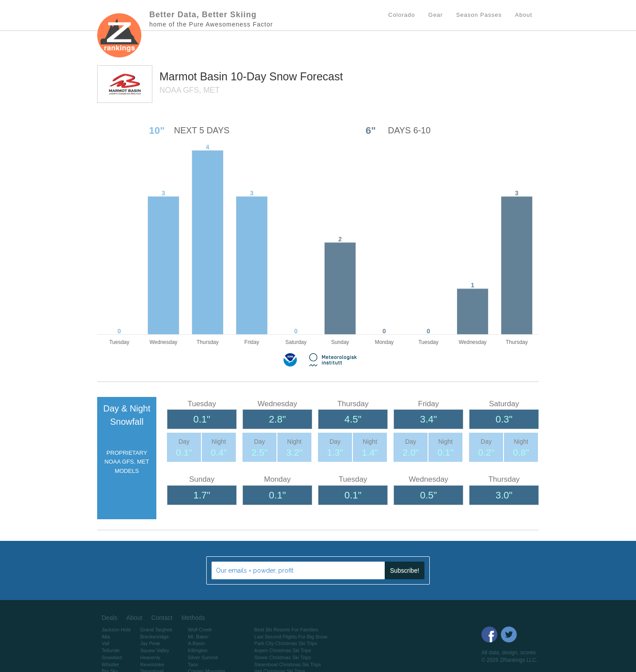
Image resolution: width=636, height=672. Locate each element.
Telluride (111, 650)
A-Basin (196, 643)
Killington (198, 650)
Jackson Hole (116, 630)
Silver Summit (203, 657)
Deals (110, 618)
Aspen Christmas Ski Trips (283, 650)
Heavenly (150, 657)
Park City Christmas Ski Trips (286, 643)
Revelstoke (152, 664)
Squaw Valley (155, 650)
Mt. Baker (198, 637)
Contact (162, 618)
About (134, 618)
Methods (193, 618)
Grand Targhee (156, 630)
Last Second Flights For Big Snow (291, 637)
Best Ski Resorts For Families (286, 630)
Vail (106, 643)
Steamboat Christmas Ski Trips (288, 664)
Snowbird (112, 657)
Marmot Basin (195, 76)
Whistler (110, 664)
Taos (193, 664)
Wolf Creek (200, 630)
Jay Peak (150, 643)
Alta (106, 637)
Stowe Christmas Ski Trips (283, 657)
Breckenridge (154, 637)
